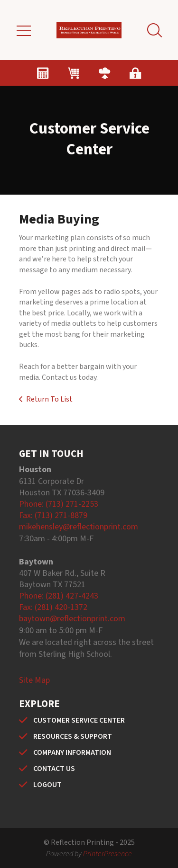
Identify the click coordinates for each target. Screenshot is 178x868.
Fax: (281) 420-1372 (53, 607)
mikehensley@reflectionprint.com (79, 527)
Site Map (34, 680)
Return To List (49, 399)
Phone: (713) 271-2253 (59, 504)
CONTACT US (54, 769)
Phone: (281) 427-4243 (59, 596)
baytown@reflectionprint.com (72, 619)
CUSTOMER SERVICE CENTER (79, 720)
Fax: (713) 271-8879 (53, 515)
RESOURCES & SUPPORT (73, 736)
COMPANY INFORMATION (72, 752)
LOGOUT (47, 785)
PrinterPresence (108, 854)
